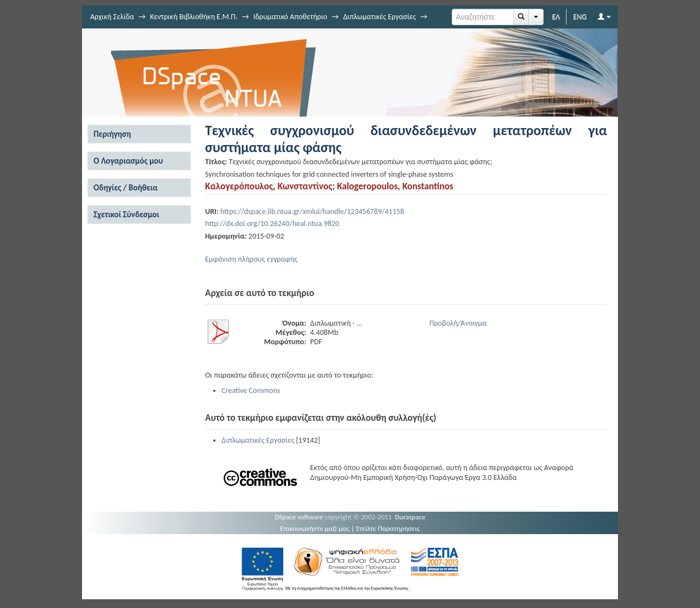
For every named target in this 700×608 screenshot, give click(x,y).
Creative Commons (251, 390)
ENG (580, 17)
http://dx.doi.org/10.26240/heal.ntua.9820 (272, 224)
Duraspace (410, 517)
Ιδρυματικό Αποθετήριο (290, 17)
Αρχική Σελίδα (112, 17)
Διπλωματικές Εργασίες (379, 17)
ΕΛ (556, 17)
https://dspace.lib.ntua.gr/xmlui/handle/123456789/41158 (312, 212)
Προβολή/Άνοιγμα (458, 323)
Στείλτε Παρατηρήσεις (388, 528)
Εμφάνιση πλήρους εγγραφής (251, 259)
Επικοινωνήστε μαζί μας (315, 528)
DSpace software (299, 517)
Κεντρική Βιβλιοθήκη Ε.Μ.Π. (194, 17)
